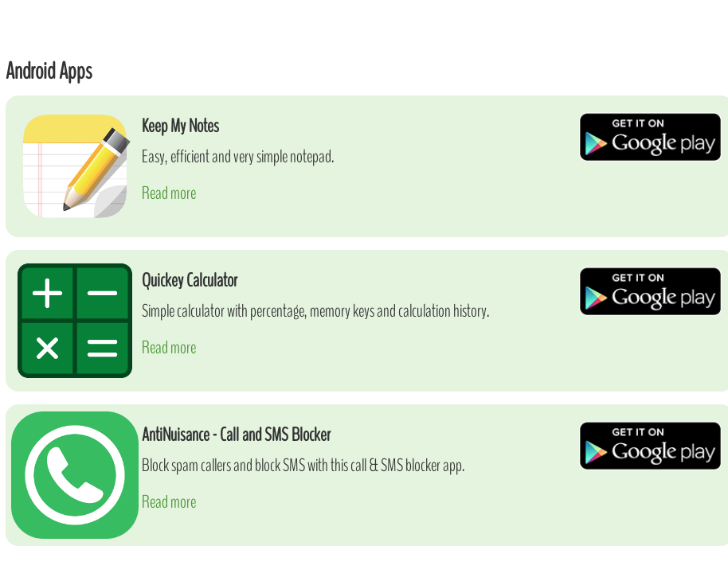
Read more (169, 193)
